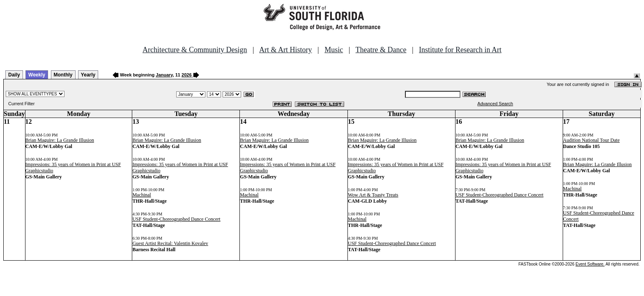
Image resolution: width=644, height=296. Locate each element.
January (164, 75)
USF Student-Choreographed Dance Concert (176, 219)
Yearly (88, 75)
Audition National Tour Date (591, 140)
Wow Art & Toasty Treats (373, 195)
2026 (186, 75)
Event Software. (590, 264)
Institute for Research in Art (460, 50)
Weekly (37, 75)
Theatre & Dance (381, 50)
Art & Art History (286, 50)
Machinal (141, 195)
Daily (14, 75)
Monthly (63, 75)
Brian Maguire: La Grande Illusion (60, 140)
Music (334, 50)
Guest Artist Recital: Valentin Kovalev (170, 243)
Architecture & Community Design (195, 50)
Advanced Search (495, 104)
